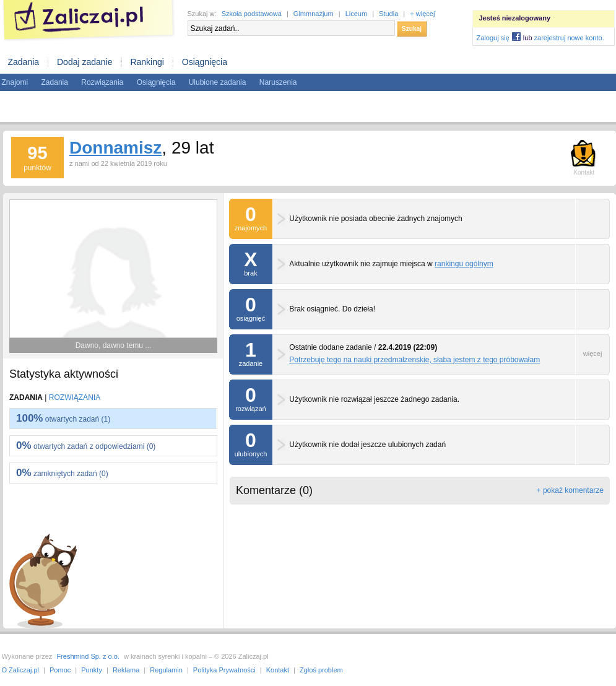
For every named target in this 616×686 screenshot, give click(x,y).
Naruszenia (278, 82)
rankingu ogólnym (464, 264)
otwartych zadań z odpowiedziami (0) (86, 445)
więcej (593, 354)
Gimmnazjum (314, 14)
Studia (388, 14)
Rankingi (147, 62)
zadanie (251, 351)
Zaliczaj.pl (89, 21)
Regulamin (166, 670)
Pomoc (60, 670)
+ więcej (422, 14)
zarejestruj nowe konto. (569, 38)
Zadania (24, 62)
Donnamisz (115, 148)
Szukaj (412, 29)
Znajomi (15, 82)
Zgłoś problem (321, 670)
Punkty (92, 670)
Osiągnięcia (205, 62)
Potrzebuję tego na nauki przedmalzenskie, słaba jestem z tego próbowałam (414, 360)
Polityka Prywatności (224, 670)
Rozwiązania (102, 82)
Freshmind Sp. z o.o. (88, 656)
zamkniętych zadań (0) (62, 473)
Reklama (126, 670)
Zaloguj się (493, 38)
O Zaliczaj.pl (21, 670)
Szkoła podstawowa (252, 14)
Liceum (356, 14)
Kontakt (278, 670)
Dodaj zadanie (85, 62)
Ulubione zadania (218, 82)
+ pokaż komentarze (570, 490)
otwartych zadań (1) (63, 418)
